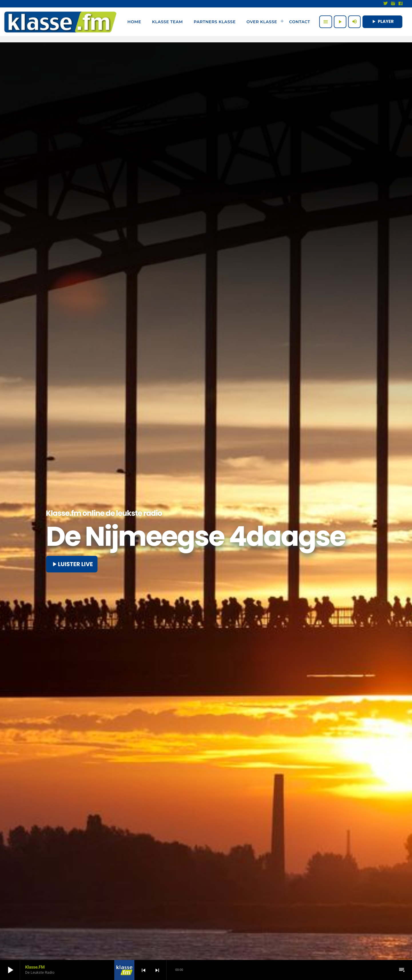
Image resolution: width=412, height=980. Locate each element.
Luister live (72, 564)
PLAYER (382, 22)
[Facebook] (401, 4)
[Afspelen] (340, 22)
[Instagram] (393, 4)
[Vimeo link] (60, 22)
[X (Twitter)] (386, 4)
